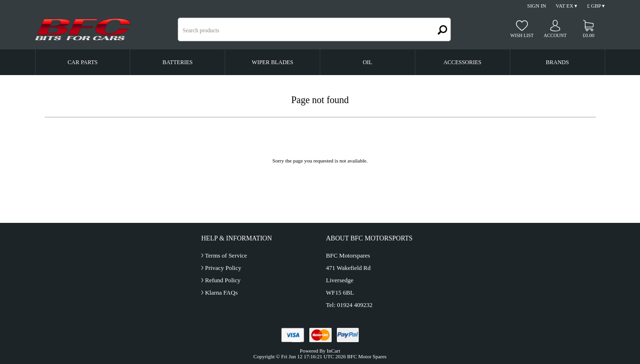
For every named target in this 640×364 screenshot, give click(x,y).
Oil (367, 62)
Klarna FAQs (221, 292)
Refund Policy (223, 280)
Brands (558, 62)
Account (555, 35)
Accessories (462, 62)
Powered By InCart (320, 351)
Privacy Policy (223, 268)
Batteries (177, 62)
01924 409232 (355, 305)
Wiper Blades (272, 62)
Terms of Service (226, 255)
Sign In (537, 6)
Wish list (522, 35)
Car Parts (82, 62)
